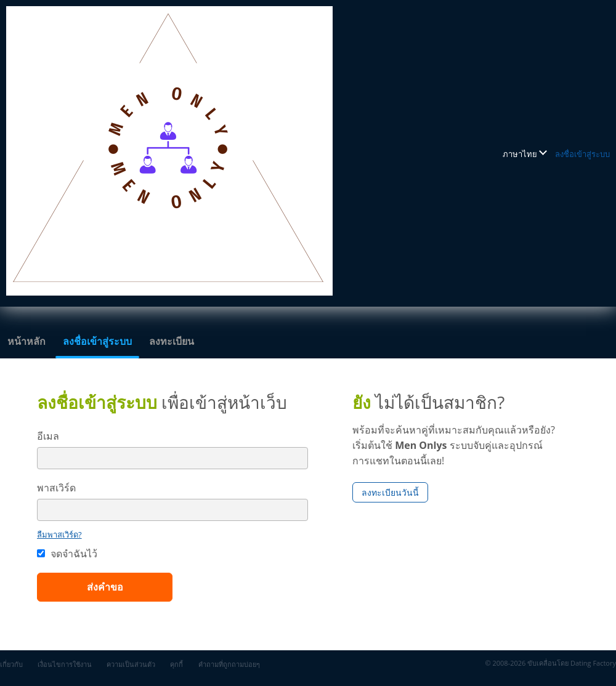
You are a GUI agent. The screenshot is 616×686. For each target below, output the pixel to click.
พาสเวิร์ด (56, 488)
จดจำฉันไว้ (67, 554)
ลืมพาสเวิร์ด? (59, 535)
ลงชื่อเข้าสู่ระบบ (582, 154)
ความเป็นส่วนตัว (131, 664)
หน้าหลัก (26, 341)
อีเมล (48, 436)
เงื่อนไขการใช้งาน (65, 664)
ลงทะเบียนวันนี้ (390, 492)
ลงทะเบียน (172, 341)
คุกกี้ (176, 664)
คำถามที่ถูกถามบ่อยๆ (229, 664)
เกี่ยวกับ (11, 664)
